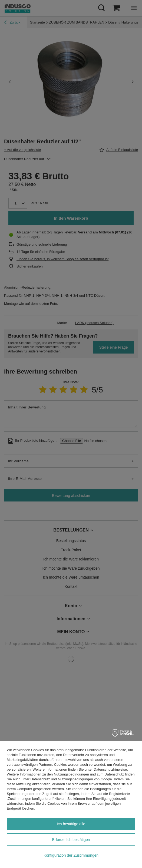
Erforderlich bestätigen (71, 840)
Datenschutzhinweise (110, 769)
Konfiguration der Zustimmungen (71, 855)
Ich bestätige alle (71, 824)
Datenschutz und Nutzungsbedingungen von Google (71, 779)
